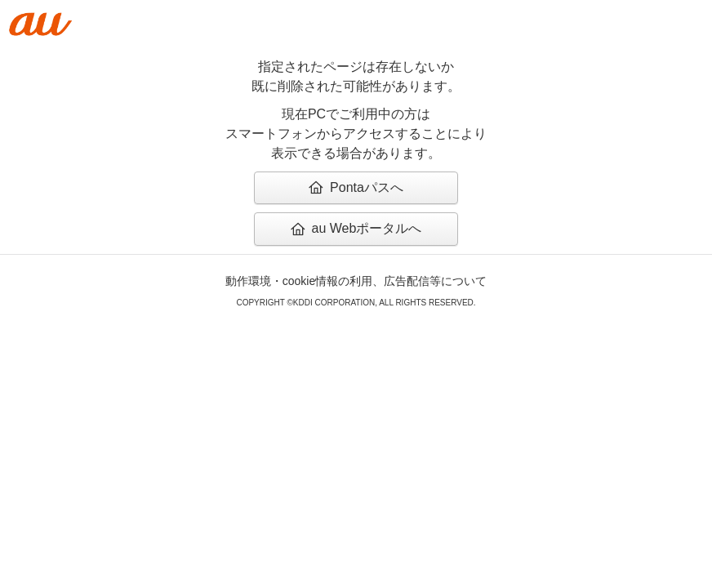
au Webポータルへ (356, 228)
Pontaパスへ (356, 187)
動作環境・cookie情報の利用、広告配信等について (356, 281)
